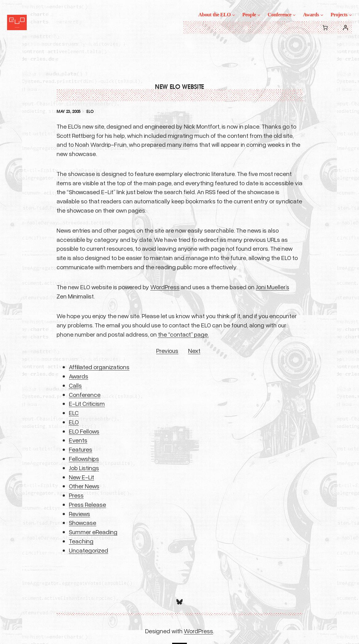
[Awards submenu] (322, 15)
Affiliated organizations (99, 367)
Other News (84, 486)
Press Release (87, 504)
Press (76, 495)
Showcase (83, 522)
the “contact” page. (183, 334)
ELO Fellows (84, 431)
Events (78, 440)
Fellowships (84, 458)
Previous (167, 350)
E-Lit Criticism (87, 403)
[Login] (345, 27)
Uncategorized (89, 550)
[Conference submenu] (294, 15)
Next (194, 350)
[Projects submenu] (350, 15)
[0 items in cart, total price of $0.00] (325, 27)
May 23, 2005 (69, 112)
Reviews (79, 514)
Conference (85, 394)
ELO (90, 112)
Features (81, 449)
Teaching (81, 541)
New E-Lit (81, 477)
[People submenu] (259, 15)
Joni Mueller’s (272, 287)
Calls (75, 385)
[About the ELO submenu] (234, 15)
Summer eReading (93, 532)
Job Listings (84, 468)
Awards (79, 376)
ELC (74, 413)
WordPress (165, 287)
